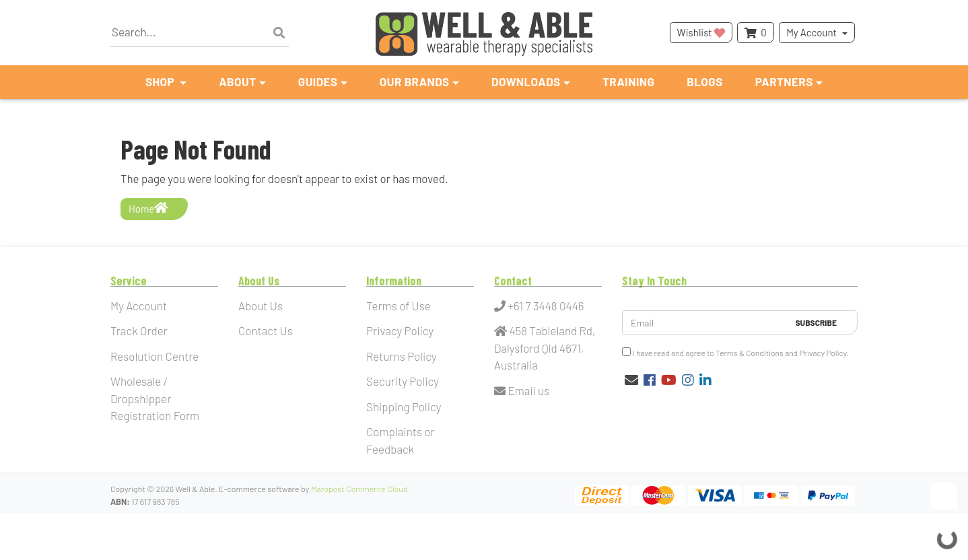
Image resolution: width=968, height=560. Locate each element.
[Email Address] (705, 323)
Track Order (139, 330)
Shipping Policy (404, 407)
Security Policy (403, 381)
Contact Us (266, 330)
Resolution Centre (154, 356)
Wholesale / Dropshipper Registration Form (155, 398)
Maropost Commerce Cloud (359, 489)
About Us (261, 306)
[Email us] (631, 380)
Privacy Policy (400, 330)
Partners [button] (784, 81)
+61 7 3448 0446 (539, 306)
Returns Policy (402, 356)
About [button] (237, 81)
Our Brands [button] (415, 81)
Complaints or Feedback (401, 440)
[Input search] (200, 33)
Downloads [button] (526, 81)
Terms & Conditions (750, 353)
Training (628, 81)
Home (148, 208)
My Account (811, 32)
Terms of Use (399, 306)
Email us (522, 390)
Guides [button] (318, 81)
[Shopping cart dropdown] (755, 33)
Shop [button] (161, 81)
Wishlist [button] (701, 32)
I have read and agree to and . (735, 352)
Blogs (704, 81)
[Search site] (279, 33)
